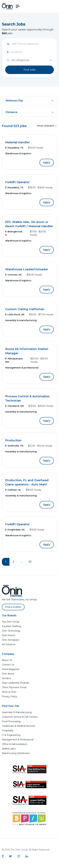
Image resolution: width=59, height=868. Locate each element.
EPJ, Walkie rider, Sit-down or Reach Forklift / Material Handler (29, 224)
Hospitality (8, 730)
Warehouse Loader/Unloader (27, 269)
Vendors (6, 678)
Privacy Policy (10, 696)
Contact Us (8, 665)
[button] (18, 6)
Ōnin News (8, 674)
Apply (47, 163)
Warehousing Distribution (16, 753)
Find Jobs (29, 70)
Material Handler (17, 142)
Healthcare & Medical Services (18, 726)
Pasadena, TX (14, 148)
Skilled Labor (9, 749)
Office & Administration (15, 744)
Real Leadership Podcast (16, 683)
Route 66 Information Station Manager (27, 351)
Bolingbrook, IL (14, 233)
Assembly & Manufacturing (17, 712)
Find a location (13, 607)
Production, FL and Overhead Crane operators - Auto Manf (27, 482)
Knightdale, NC (15, 530)
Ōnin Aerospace (11, 640)
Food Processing (11, 721)
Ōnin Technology (11, 631)
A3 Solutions (9, 644)
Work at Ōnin (9, 692)
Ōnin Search (9, 635)
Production (13, 440)
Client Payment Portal (14, 687)
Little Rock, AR (15, 315)
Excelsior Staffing (11, 626)
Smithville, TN (14, 446)
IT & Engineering (11, 735)
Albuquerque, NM (14, 360)
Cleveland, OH (14, 406)
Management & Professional (18, 740)
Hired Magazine (11, 669)
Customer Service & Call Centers (20, 717)
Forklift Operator (17, 182)
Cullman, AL (13, 490)
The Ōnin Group (11, 622)
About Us (7, 660)
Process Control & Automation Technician (27, 398)
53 (30, 562)
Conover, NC (14, 275)
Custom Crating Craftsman (25, 309)
